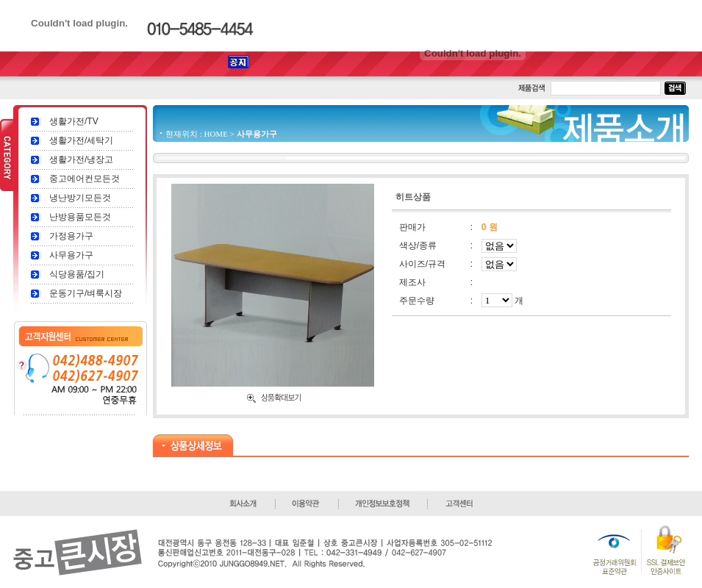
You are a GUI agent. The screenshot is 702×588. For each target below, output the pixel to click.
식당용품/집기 (77, 274)
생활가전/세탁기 (81, 140)
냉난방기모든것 (80, 198)
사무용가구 (71, 255)
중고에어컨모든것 (85, 179)
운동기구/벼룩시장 (86, 293)
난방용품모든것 (80, 217)
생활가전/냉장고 (81, 159)
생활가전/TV (74, 121)
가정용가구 (71, 236)
